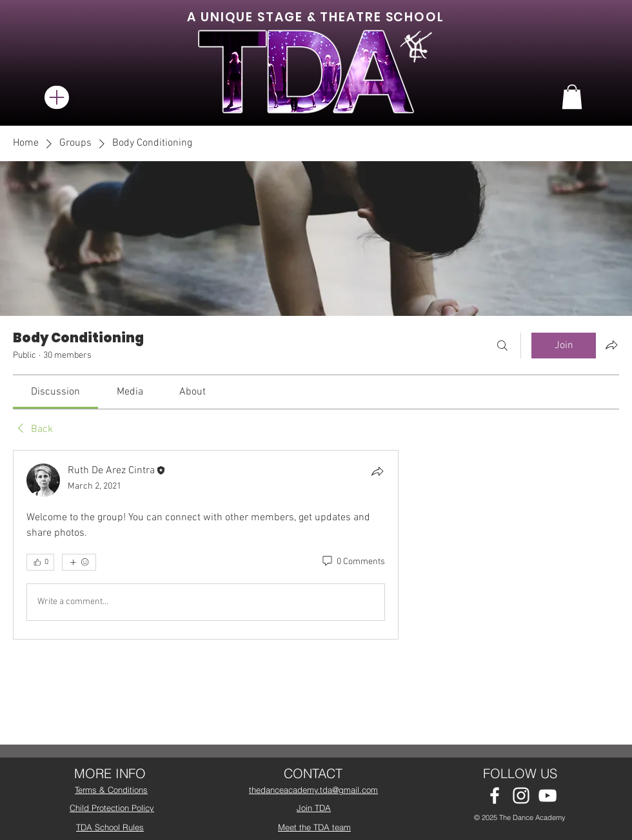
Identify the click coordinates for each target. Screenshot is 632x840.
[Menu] (57, 97)
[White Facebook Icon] (495, 796)
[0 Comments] (353, 562)
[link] (55, 392)
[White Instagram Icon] (521, 796)
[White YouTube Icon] (548, 796)
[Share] (377, 471)
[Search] (502, 346)
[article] (206, 545)
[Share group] (611, 345)
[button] (572, 97)
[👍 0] (40, 562)
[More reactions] (79, 562)
